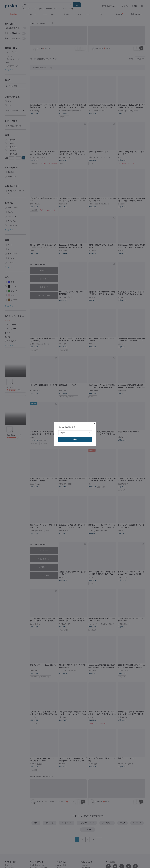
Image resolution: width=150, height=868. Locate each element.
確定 (75, 439)
